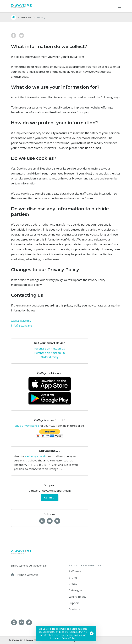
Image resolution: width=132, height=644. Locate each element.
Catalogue (75, 590)
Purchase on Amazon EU (50, 353)
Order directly (50, 357)
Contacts (74, 609)
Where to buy (78, 597)
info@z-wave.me (21, 326)
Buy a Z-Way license (27, 426)
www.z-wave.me (21, 321)
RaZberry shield (35, 456)
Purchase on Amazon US (50, 348)
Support (74, 603)
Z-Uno (73, 578)
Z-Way (73, 584)
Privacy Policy (69, 638)
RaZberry (75, 571)
